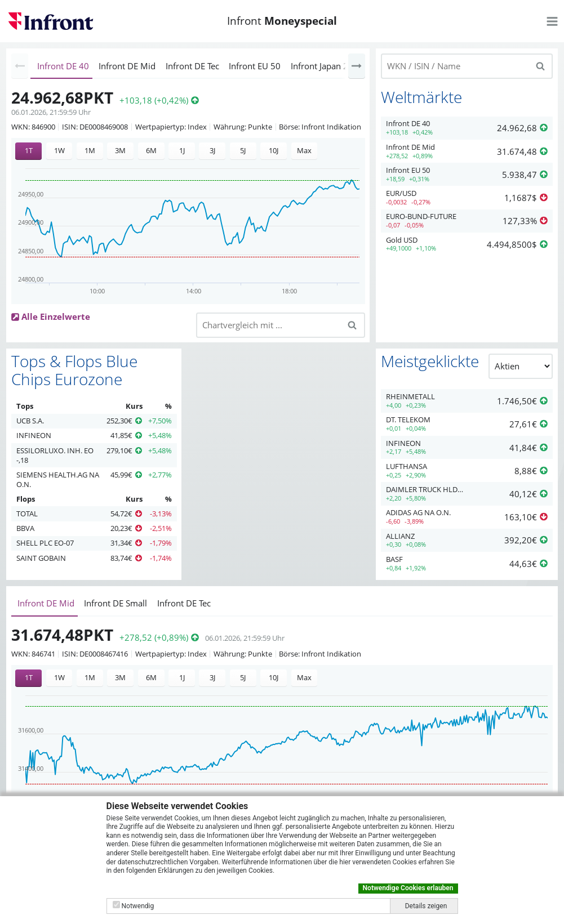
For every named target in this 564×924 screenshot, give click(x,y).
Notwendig (137, 906)
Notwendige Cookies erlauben (408, 888)
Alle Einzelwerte (56, 316)
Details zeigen (426, 906)
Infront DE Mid (127, 66)
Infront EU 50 (255, 66)
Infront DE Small (116, 603)
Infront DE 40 (63, 66)
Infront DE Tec (192, 66)
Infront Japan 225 (325, 66)
